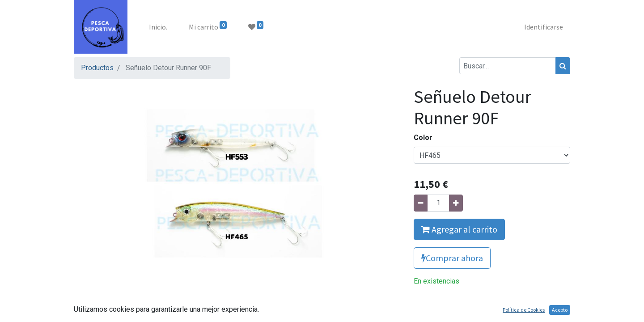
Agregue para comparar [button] (460, 302)
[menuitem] (158, 27)
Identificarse (544, 27)
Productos (97, 68)
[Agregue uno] (456, 203)
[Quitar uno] (421, 203)
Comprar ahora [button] (452, 258)
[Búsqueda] (563, 66)
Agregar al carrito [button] (459, 229)
